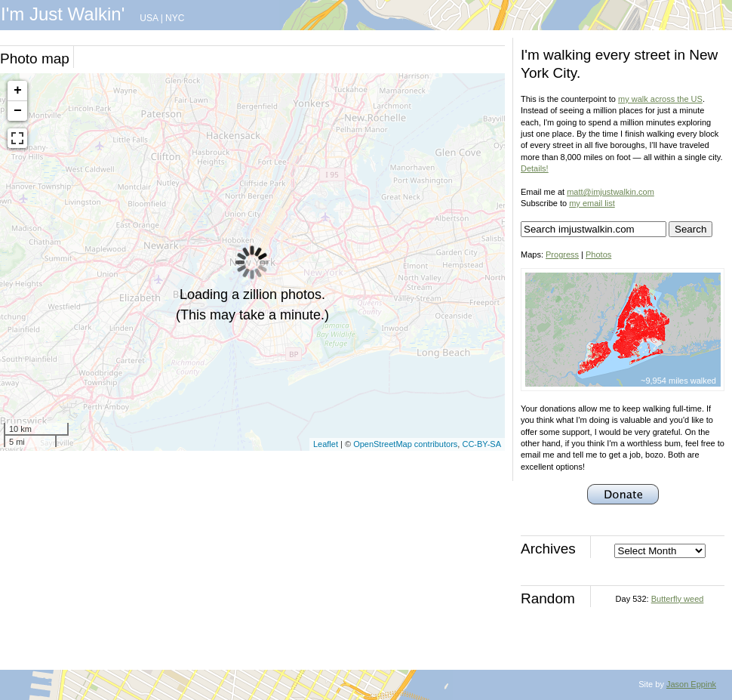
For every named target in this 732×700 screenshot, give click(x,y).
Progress (562, 254)
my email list (592, 203)
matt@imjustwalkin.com (611, 192)
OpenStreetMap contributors (405, 444)
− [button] (18, 111)
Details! (535, 168)
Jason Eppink (691, 684)
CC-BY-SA (481, 444)
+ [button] (18, 91)
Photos (598, 254)
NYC (175, 18)
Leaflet (326, 444)
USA (149, 18)
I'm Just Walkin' (63, 14)
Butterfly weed (678, 599)
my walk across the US (660, 99)
